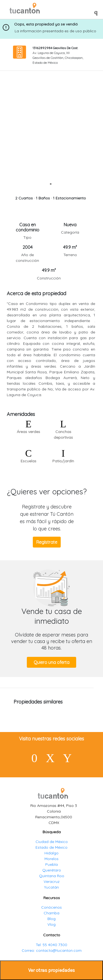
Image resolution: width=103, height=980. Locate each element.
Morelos (51, 859)
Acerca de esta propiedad (36, 293)
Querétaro (52, 870)
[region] (51, 131)
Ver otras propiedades (51, 970)
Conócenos (51, 907)
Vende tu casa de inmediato (52, 616)
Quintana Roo (52, 876)
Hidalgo (51, 853)
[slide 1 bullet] (51, 183)
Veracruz (52, 882)
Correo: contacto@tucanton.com (52, 950)
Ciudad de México (52, 842)
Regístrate (47, 542)
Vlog (51, 924)
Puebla (51, 864)
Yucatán (51, 887)
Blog (51, 919)
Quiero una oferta (51, 662)
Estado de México (51, 847)
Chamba (51, 913)
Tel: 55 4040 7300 (51, 945)
